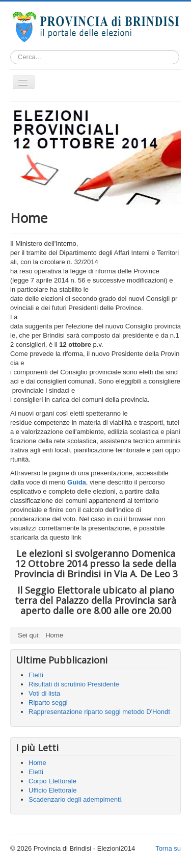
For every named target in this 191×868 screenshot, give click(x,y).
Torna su (168, 848)
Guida (77, 482)
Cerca (180, 57)
